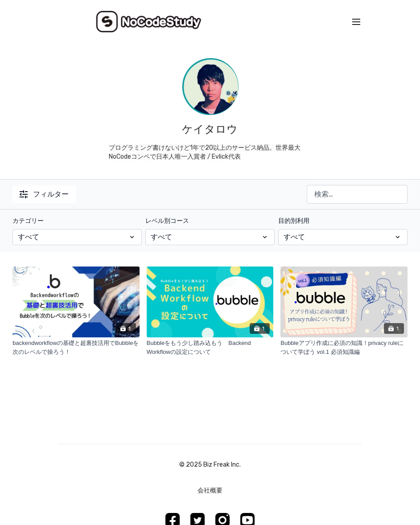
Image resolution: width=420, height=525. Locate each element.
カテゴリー (28, 221)
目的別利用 (294, 221)
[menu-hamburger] (356, 22)
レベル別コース (167, 221)
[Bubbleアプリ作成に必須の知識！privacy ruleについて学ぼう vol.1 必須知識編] (344, 347)
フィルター (44, 194)
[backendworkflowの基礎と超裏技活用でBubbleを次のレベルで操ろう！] (76, 347)
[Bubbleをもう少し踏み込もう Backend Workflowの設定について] (210, 347)
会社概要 (210, 490)
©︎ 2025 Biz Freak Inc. (210, 465)
